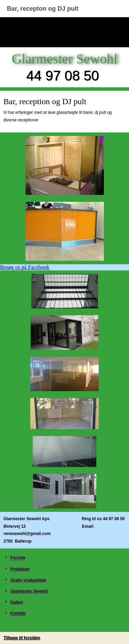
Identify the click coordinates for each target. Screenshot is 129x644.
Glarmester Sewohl (29, 591)
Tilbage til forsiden (22, 638)
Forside (18, 558)
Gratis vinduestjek (28, 580)
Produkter (20, 569)
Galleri (17, 602)
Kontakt (18, 614)
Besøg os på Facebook (25, 267)
